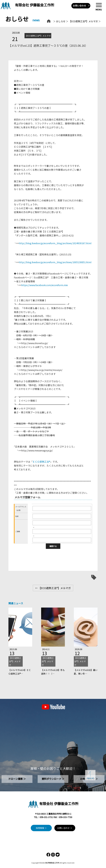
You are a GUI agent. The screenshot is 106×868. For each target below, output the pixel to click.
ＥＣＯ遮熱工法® (41, 462)
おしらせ (61, 21)
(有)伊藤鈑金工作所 (52, 863)
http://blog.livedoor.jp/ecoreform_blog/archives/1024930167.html (55, 243)
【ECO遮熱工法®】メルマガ (83, 21)
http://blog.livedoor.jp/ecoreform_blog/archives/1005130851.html (55, 262)
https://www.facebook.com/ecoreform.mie (44, 285)
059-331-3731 (46, 817)
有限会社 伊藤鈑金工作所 (35, 5)
